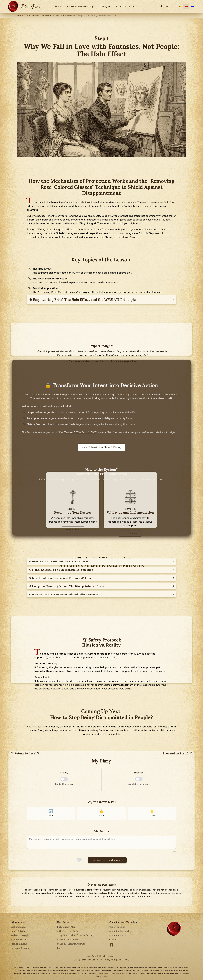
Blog (105, 6)
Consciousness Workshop (80, 6)
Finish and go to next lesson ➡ (107, 860)
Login (164, 6)
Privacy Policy (110, 960)
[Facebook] (112, 944)
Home (58, 6)
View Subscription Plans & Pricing (102, 447)
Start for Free (73, 530)
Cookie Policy (123, 960)
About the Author (125, 6)
